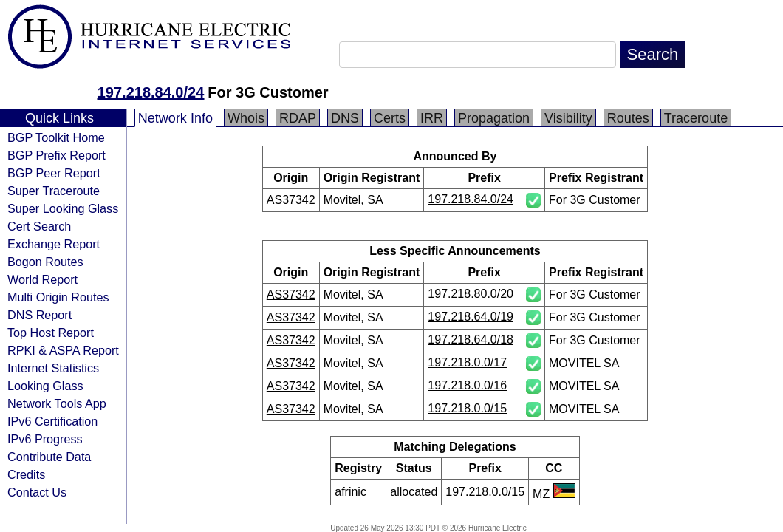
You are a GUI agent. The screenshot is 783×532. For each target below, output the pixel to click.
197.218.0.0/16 (467, 385)
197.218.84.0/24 (151, 92)
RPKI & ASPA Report (63, 350)
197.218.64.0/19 (471, 317)
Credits (26, 474)
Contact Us (37, 492)
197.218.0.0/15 (467, 408)
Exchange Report (54, 244)
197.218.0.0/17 (467, 362)
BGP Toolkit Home (56, 137)
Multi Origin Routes (58, 297)
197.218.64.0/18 (471, 340)
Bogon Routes (45, 262)
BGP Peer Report (54, 173)
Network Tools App (57, 403)
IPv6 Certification (52, 421)
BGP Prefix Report (57, 155)
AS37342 (291, 200)
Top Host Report (51, 332)
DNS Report (40, 315)
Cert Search (39, 226)
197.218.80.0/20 (471, 294)
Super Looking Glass (63, 208)
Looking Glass (45, 386)
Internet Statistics (53, 368)
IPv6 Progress (45, 439)
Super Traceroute (54, 191)
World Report (42, 279)
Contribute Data (49, 457)
